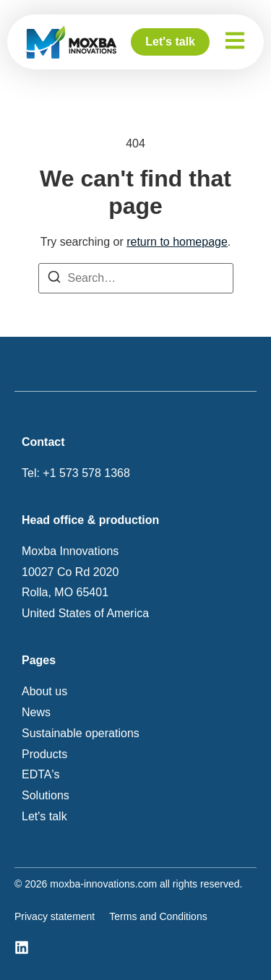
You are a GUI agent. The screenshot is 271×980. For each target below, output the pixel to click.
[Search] (54, 280)
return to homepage (177, 242)
